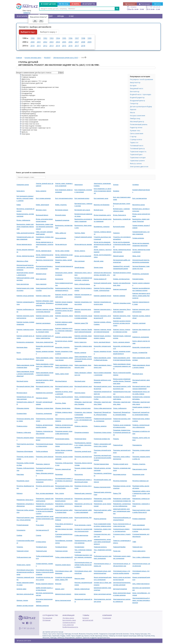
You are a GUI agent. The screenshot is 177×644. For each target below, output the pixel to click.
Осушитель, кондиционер (44, 414)
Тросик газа (117, 551)
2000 (33, 42)
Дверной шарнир (118, 256)
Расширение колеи (138, 474)
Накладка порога (80, 393)
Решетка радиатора (100, 519)
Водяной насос (98, 210)
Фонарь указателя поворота (45, 584)
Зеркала (133, 109)
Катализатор (59, 279)
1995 (64, 38)
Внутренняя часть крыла (82, 210)
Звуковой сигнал (41, 274)
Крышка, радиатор (80, 353)
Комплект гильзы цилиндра (25, 296)
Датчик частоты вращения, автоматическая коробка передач (102, 244)
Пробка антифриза (42, 451)
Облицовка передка (23, 408)
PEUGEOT (47, 58)
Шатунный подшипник (120, 589)
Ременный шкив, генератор (83, 493)
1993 (51, 38)
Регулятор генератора (120, 481)
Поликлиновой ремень (62, 439)
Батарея (133, 85)
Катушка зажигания (137, 116)
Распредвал (59, 474)
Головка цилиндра (138, 238)
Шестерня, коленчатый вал (25, 594)
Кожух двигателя (41, 284)
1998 (83, 38)
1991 (39, 38)
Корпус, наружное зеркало (121, 342)
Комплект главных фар (43, 296)
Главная (19, 58)
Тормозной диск (136, 154)
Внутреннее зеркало (62, 210)
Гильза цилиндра (61, 238)
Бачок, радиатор (41, 191)
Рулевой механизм (23, 525)
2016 (70, 46)
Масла (132, 112)
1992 (45, 38)
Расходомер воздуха (120, 474)
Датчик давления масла (24, 244)
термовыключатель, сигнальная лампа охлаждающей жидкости (102, 542)
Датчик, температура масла (25, 256)
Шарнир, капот (60, 589)
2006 (70, 42)
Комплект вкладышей (120, 289)
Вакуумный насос (137, 88)
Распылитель (79, 474)
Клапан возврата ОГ (100, 279)
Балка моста (21, 191)
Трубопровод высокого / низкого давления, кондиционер (83, 557)
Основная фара (22, 414)
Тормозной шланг (41, 551)
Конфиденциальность (70, 627)
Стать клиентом (68, 625)
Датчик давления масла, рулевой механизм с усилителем (45, 244)
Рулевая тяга (135, 131)
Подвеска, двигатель (81, 426)
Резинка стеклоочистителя (102, 487)
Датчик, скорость (80, 251)
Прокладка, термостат (43, 464)
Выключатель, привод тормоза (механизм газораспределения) (44, 227)
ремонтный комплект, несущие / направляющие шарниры (122, 511)
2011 (39, 46)
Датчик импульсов (61, 244)
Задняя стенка (98, 267)
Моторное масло (22, 393)
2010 (33, 46)
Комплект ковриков (119, 296)
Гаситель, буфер (80, 233)
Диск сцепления (80, 261)
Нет (41, 21)
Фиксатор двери (80, 579)
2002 (45, 42)
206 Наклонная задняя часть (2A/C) (66, 58)
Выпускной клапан (119, 227)
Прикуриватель (137, 445)
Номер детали (48, 4)
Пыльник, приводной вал (63, 469)
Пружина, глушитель (139, 464)
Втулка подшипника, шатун (102, 215)
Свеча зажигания (137, 133)
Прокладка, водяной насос (83, 451)
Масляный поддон (22, 381)
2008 (83, 42)
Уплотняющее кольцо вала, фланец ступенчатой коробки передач (45, 572)
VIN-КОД (64, 4)
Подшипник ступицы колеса (103, 432)
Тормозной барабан (119, 547)
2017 (77, 46)
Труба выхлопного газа (24, 557)
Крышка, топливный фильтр (25, 359)
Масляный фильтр (137, 121)
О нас (71, 16)
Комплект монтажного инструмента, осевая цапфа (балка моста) (141, 296)
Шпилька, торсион (22, 600)
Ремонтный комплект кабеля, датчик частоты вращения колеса (45, 511)
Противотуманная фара (101, 464)
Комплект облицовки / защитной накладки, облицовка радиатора (45, 303)
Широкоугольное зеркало (63, 594)
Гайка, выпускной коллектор (25, 233)
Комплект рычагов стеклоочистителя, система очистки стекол (122, 323)
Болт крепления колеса (82, 198)
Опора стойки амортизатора (103, 408)
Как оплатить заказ (69, 620)
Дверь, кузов (136, 256)
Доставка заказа (68, 618)
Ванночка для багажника (102, 205)
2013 (51, 46)
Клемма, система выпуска (121, 279)
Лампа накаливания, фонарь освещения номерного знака (122, 366)
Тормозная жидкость (138, 152)
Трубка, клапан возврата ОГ (64, 557)
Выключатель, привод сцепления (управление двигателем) (25, 227)
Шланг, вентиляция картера (102, 594)
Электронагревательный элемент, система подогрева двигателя (141, 600)
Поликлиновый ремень (139, 124)
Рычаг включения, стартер (83, 525)
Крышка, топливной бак (140, 353)
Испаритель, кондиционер (141, 274)
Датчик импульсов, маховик (83, 244)
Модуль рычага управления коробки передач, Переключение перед (122, 381)
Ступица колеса (136, 139)
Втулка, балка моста (120, 215)
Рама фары (20, 474)
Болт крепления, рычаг (101, 198)
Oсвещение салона (23, 185)
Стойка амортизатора (81, 535)
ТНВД (134, 542)
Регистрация (144, 4)
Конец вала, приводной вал (45, 342)
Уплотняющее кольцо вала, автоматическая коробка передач (25, 572)
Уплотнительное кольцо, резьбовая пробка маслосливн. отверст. (83, 565)
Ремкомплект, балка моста (25, 500)
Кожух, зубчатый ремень (82, 284)
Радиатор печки (136, 127)
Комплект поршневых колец (122, 303)
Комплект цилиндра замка (63, 337)
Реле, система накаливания (45, 493)
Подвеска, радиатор (100, 426)
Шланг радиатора (80, 594)
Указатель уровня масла (63, 565)
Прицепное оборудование (25, 451)
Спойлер (19, 535)
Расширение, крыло (23, 481)
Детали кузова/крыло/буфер (141, 106)
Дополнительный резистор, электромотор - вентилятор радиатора (25, 267)
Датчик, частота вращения (83, 256)
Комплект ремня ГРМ (81, 323)
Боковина (116, 191)
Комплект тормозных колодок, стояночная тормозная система (64, 331)
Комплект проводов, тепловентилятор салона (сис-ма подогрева (64, 311)
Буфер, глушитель (61, 205)
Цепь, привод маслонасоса (141, 584)
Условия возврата (69, 622)
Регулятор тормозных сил (140, 481)
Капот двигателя (41, 279)
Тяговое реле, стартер (24, 565)
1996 (70, 38)
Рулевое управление (139, 519)
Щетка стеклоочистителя (63, 600)
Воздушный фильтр (137, 101)
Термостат (134, 142)
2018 (83, 46)
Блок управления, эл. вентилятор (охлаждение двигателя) (102, 191)
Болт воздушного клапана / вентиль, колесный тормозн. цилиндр (25, 198)
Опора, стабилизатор (120, 408)
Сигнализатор (21, 530)
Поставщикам (47, 618)
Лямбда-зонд (135, 118)
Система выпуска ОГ (42, 530)
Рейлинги (20, 493)
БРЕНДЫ (61, 16)
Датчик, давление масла (44, 251)
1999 (89, 38)
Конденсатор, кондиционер (25, 342)
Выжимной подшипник (62, 220)
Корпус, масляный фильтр (102, 342)
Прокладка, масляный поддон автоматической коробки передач (102, 458)
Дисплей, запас (99, 261)
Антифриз (136, 185)
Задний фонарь (79, 267)
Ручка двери (40, 525)
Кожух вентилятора (23, 284)
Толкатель (20, 547)
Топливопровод (79, 547)
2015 (64, 46)
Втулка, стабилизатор (23, 220)
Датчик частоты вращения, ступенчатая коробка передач (122, 244)
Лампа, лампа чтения (62, 374)
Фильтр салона (136, 163)
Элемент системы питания (25, 606)
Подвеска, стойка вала (24, 432)
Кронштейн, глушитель (62, 347)
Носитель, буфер (61, 403)
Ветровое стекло (41, 210)
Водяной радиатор (137, 97)
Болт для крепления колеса (64, 198)
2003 (51, 42)
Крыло (19, 353)
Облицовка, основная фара (45, 408)
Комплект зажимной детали (102, 296)
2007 (77, 42)
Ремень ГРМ (117, 493)
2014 (58, 46)
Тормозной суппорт (23, 551)
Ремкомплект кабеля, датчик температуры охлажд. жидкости (141, 493)
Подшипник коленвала (82, 432)
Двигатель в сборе (22, 261)
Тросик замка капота (139, 551)
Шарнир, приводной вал (82, 589)
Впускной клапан (61, 215)
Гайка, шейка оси (61, 233)
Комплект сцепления (139, 323)
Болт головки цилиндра (43, 198)
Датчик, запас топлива (62, 251)
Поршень (116, 439)
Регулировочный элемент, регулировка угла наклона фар (64, 481)
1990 (33, 38)
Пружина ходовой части (121, 464)
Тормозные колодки (138, 158)
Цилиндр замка (21, 589)
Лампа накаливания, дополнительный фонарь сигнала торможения (83, 359)
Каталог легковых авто (33, 58)
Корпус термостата (80, 342)
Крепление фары (22, 347)
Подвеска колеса (22, 426)
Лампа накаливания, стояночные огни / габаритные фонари (45, 366)
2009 (89, 42)
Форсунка (58, 584)
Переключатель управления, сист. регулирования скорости (83, 420)
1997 (77, 38)
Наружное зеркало (42, 398)
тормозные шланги (137, 161)
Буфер (19, 205)
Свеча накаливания (139, 525)
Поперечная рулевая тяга (102, 439)
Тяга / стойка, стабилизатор (141, 557)
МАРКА (75, 4)
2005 (64, 42)
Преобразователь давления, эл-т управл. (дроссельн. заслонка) (83, 445)
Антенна (116, 185)
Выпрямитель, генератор (102, 227)
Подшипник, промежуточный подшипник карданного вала (122, 432)
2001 (39, 42)
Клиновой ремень (138, 279)
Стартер (133, 137)
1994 (58, 38)
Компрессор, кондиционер (141, 337)
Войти (157, 4)
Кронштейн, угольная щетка (141, 347)
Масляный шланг (80, 381)
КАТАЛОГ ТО (89, 4)
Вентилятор (135, 91)
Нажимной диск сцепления (44, 393)
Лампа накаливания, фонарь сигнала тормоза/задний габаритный (25, 374)
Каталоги (22, 16)
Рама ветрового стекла (140, 469)
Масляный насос (138, 374)
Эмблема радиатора (42, 606)
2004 (58, 42)
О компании (107, 618)
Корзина (130, 4)
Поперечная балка (80, 439)
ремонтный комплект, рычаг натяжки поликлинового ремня (45, 519)
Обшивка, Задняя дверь (63, 408)
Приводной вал (118, 445)
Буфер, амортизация (42, 205)
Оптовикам (47, 620)
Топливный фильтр (137, 148)
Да (35, 21)
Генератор (134, 103)
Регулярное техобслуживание (141, 79)
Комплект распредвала (43, 323)
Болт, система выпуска (140, 198)
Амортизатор (135, 82)
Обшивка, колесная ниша (83, 408)
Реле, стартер (60, 493)
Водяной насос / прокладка (140, 94)
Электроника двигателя (139, 167)
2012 (45, 46)
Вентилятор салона (139, 205)
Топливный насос (137, 146)
